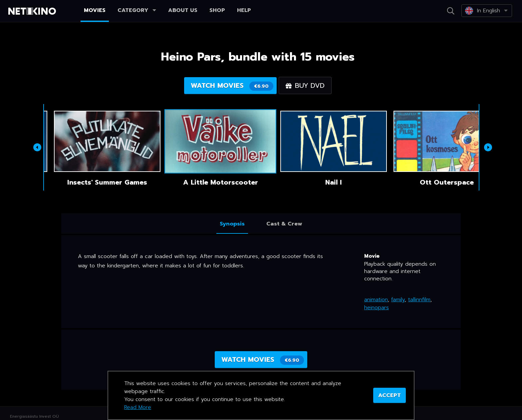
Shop (217, 10)
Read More (138, 407)
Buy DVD (305, 85)
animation (376, 300)
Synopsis (232, 224)
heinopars (377, 308)
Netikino (33, 11)
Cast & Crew (284, 224)
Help (244, 10)
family (398, 300)
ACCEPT (390, 395)
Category (137, 10)
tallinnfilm (419, 300)
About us (183, 10)
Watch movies (232, 86)
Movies (95, 10)
